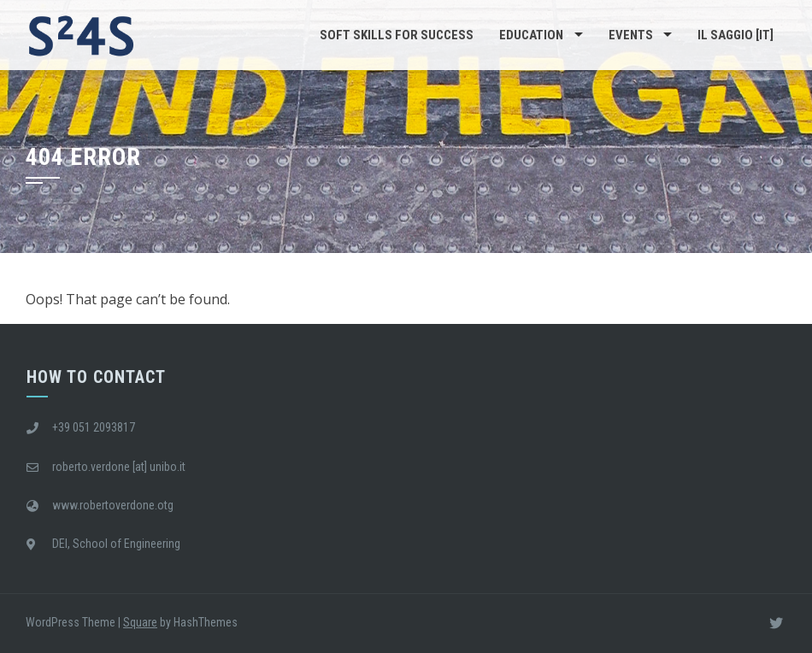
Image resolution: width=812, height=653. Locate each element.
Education (531, 35)
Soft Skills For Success (397, 35)
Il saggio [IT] (736, 35)
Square (140, 622)
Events (631, 35)
